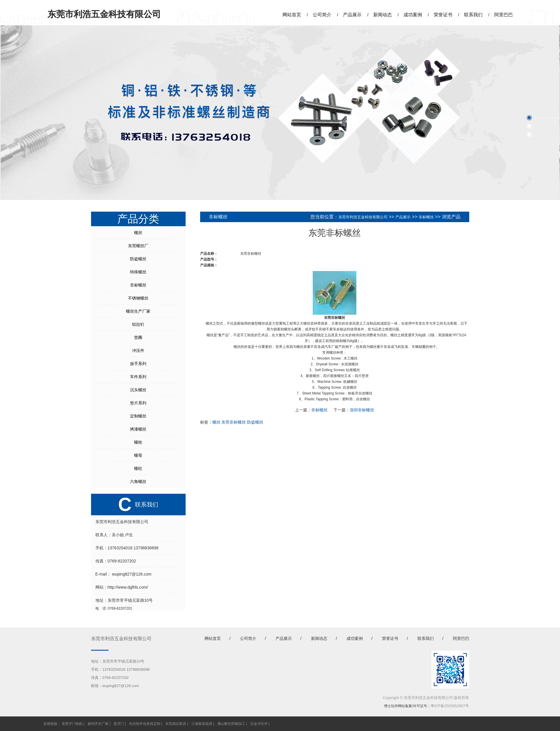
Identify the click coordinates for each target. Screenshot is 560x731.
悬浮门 (119, 724)
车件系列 (138, 377)
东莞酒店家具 (176, 724)
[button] (529, 118)
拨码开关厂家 (98, 724)
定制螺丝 (138, 416)
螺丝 (138, 233)
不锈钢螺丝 (138, 298)
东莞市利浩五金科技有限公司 (363, 217)
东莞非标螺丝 (234, 422)
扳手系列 (138, 364)
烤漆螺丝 (138, 429)
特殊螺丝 (138, 272)
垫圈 (138, 337)
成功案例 (413, 15)
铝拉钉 (138, 324)
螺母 (138, 455)
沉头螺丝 (138, 390)
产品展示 (352, 15)
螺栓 (138, 442)
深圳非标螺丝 (362, 410)
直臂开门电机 (72, 724)
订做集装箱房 (202, 724)
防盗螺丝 (138, 259)
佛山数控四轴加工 (231, 724)
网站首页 (292, 15)
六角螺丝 (138, 482)
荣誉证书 (443, 15)
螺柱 (138, 468)
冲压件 (138, 351)
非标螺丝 (138, 285)
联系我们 (473, 15)
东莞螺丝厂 (138, 246)
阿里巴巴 (504, 15)
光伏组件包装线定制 (145, 724)
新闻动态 (383, 15)
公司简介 (322, 15)
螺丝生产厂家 (138, 311)
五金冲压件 (259, 724)
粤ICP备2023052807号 (450, 706)
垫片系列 (138, 403)
